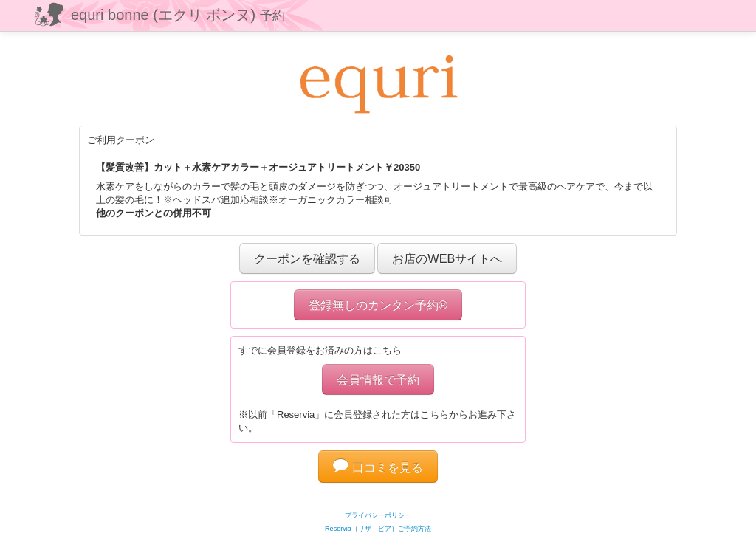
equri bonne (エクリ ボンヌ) (178, 15)
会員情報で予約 (378, 379)
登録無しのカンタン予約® (378, 305)
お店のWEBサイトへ (447, 258)
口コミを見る (378, 467)
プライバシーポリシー (378, 515)
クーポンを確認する (307, 258)
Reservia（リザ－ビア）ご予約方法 (378, 529)
